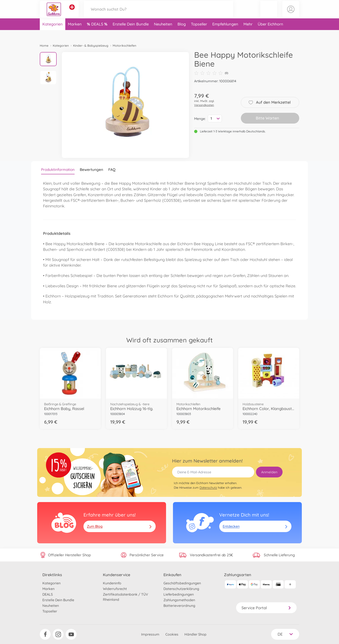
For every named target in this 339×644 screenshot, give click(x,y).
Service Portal (266, 608)
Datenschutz (208, 488)
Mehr (248, 33)
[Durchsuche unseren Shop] (158, 14)
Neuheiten (163, 33)
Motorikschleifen (124, 46)
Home (44, 46)
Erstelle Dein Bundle (131, 33)
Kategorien (53, 33)
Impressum (150, 634)
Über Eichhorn (270, 33)
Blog (182, 33)
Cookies (172, 634)
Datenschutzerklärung (181, 589)
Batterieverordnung (179, 606)
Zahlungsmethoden (179, 600)
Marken (75, 33)
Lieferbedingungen (179, 594)
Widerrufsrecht (115, 589)
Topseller (199, 33)
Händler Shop (195, 634)
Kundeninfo (112, 583)
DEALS (98, 33)
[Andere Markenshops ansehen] (72, 12)
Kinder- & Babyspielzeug (91, 46)
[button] (269, 14)
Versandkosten (204, 105)
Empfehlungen (225, 33)
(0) (211, 73)
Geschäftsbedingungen (182, 583)
